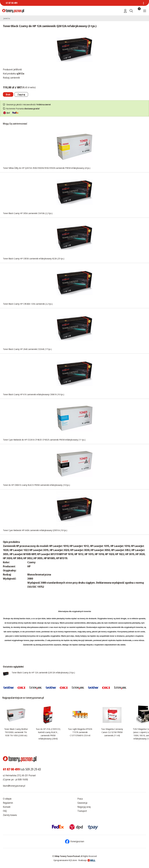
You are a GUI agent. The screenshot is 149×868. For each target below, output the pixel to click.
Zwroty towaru (10, 815)
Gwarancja (82, 803)
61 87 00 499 (11, 3)
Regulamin (8, 803)
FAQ (5, 811)
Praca (80, 799)
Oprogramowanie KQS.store (65, 860)
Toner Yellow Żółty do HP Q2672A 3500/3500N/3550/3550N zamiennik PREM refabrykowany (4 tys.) (47, 168)
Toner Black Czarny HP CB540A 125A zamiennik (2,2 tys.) (28, 304)
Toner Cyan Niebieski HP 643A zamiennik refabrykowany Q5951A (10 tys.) (35, 530)
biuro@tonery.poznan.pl (14, 786)
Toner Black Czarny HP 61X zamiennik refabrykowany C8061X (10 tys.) (33, 394)
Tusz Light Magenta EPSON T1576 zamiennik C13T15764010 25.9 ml (80, 732)
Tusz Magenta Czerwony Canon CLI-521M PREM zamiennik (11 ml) (112, 732)
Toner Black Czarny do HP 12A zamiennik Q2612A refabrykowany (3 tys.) (43, 672)
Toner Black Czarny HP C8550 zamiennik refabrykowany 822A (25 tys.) (34, 258)
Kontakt (7, 807)
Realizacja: (87, 860)
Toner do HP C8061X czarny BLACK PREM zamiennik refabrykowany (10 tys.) (36, 485)
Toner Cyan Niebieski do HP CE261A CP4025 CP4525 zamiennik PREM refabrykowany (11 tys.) (44, 440)
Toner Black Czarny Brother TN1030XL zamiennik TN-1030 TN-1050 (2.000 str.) (16, 732)
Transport (82, 811)
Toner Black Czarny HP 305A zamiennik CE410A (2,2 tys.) (28, 213)
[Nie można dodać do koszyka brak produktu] (8, 94)
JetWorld (18, 69)
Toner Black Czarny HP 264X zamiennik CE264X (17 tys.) (27, 349)
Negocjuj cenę (84, 807)
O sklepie (7, 799)
